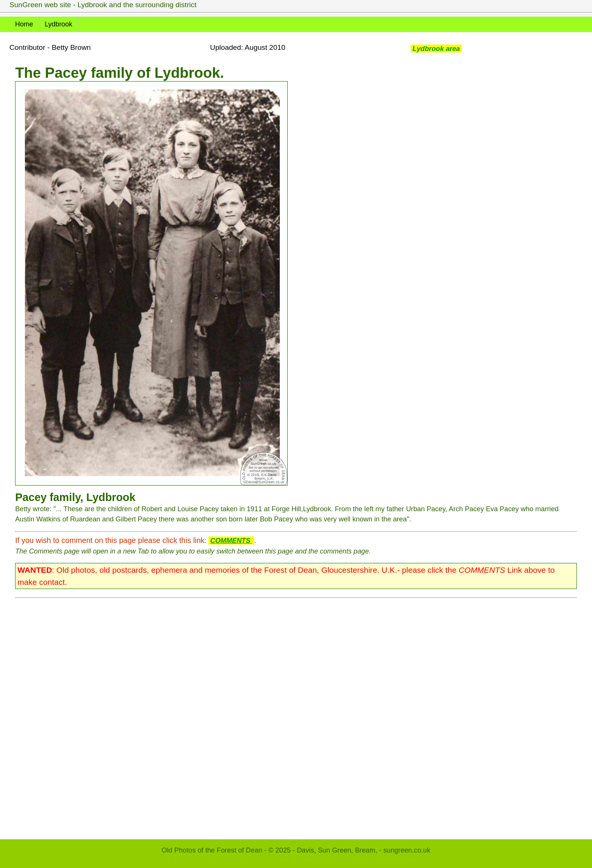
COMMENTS (231, 540)
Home (24, 24)
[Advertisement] (242, 715)
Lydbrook (59, 24)
